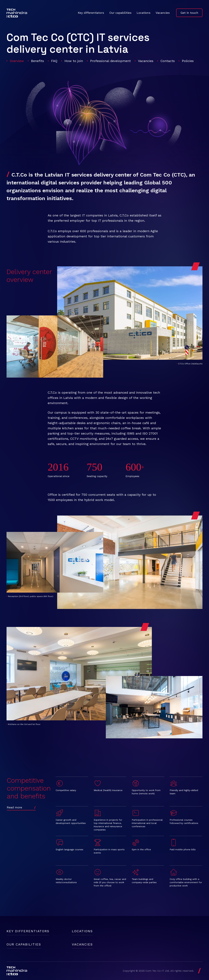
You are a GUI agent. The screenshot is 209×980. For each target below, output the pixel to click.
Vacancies (163, 13)
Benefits (37, 61)
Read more (14, 807)
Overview (17, 61)
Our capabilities (120, 13)
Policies (188, 61)
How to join (74, 61)
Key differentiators (91, 13)
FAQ (54, 61)
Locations (144, 13)
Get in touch (189, 13)
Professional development (110, 61)
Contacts (168, 61)
